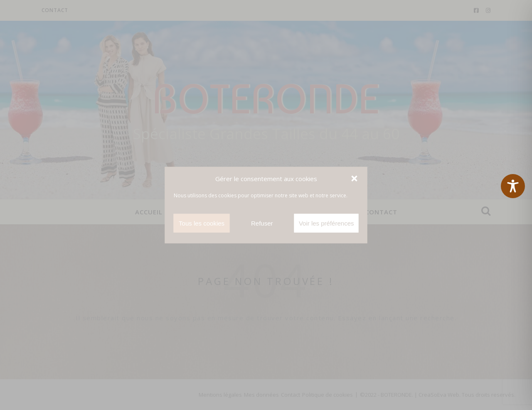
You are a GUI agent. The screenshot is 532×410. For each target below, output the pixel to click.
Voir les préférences (326, 223)
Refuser (262, 223)
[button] (355, 179)
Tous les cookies (202, 223)
